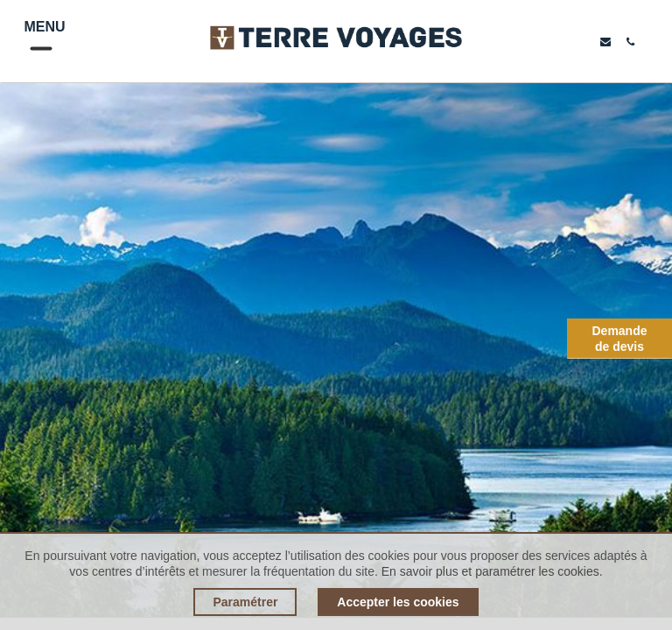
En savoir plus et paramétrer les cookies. (492, 571)
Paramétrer (245, 602)
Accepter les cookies (398, 602)
